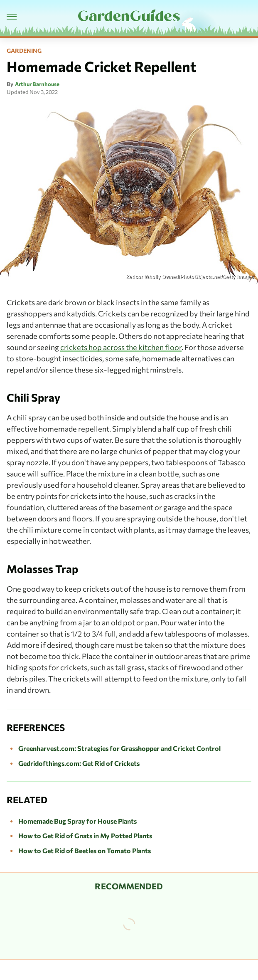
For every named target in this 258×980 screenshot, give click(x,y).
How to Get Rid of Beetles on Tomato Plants (85, 850)
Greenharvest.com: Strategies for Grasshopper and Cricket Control (119, 748)
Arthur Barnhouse (37, 84)
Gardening (24, 51)
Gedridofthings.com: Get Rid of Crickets (79, 763)
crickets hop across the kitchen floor (121, 347)
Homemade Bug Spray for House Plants (77, 821)
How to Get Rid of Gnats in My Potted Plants (85, 836)
